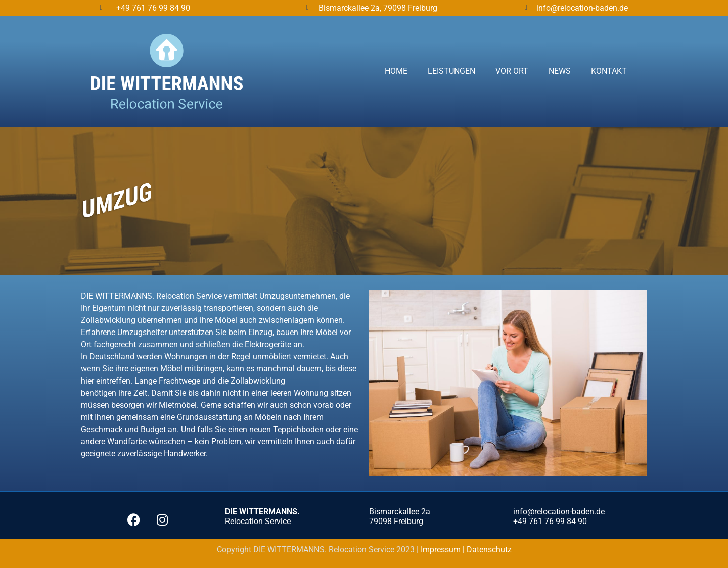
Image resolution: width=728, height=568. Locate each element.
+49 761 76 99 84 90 (153, 8)
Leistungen (451, 71)
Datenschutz (489, 550)
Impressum (442, 550)
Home (396, 71)
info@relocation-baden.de (582, 8)
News (560, 71)
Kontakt (609, 71)
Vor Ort (512, 71)
